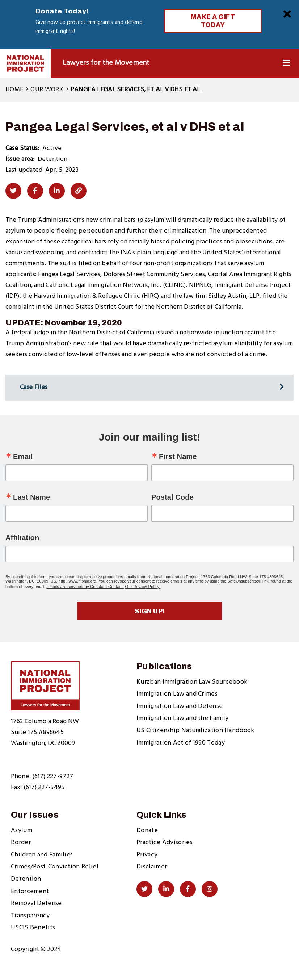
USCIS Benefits (33, 928)
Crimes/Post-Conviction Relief (55, 867)
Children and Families (42, 855)
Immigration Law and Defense (180, 706)
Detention (26, 879)
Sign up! (150, 611)
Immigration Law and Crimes (177, 694)
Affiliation (22, 538)
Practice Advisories (165, 843)
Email (23, 456)
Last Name (31, 497)
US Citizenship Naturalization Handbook (195, 731)
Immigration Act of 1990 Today (181, 743)
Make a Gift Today (213, 21)
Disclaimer (152, 867)
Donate (147, 831)
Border (21, 843)
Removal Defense (36, 903)
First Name (178, 456)
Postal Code (172, 497)
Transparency (30, 916)
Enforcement (30, 891)
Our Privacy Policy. (143, 587)
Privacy (147, 855)
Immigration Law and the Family (182, 718)
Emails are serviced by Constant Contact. (85, 587)
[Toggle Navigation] (286, 63)
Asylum (22, 831)
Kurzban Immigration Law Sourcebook (192, 682)
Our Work (47, 90)
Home (14, 90)
